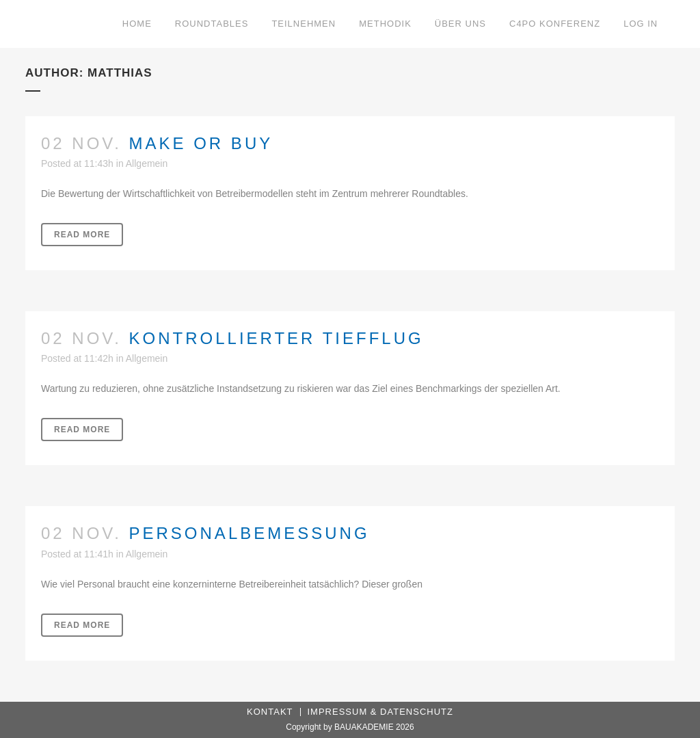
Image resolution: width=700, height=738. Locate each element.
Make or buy (201, 143)
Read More (82, 235)
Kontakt (270, 712)
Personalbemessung (250, 533)
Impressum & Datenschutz (380, 712)
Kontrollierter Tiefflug (277, 338)
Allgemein (147, 163)
